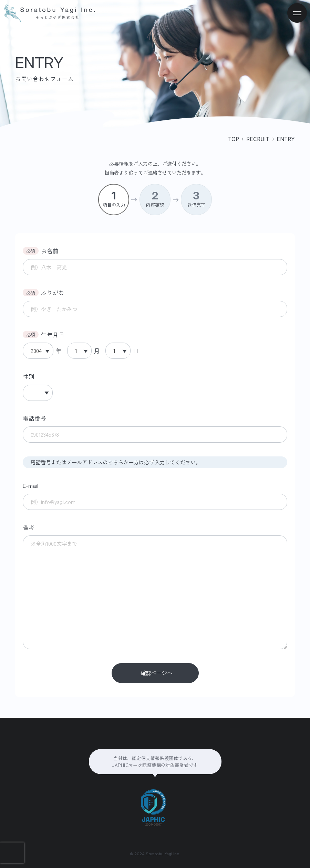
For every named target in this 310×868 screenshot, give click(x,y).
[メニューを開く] (297, 13)
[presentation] (12, 853)
